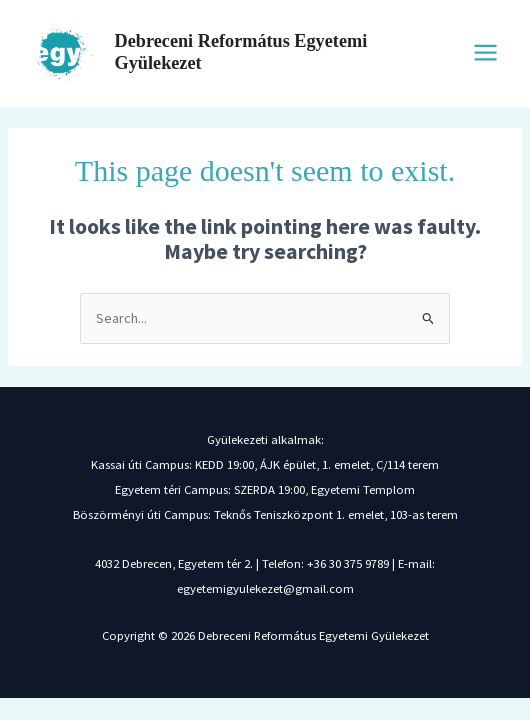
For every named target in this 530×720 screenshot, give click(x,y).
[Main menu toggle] (485, 52)
